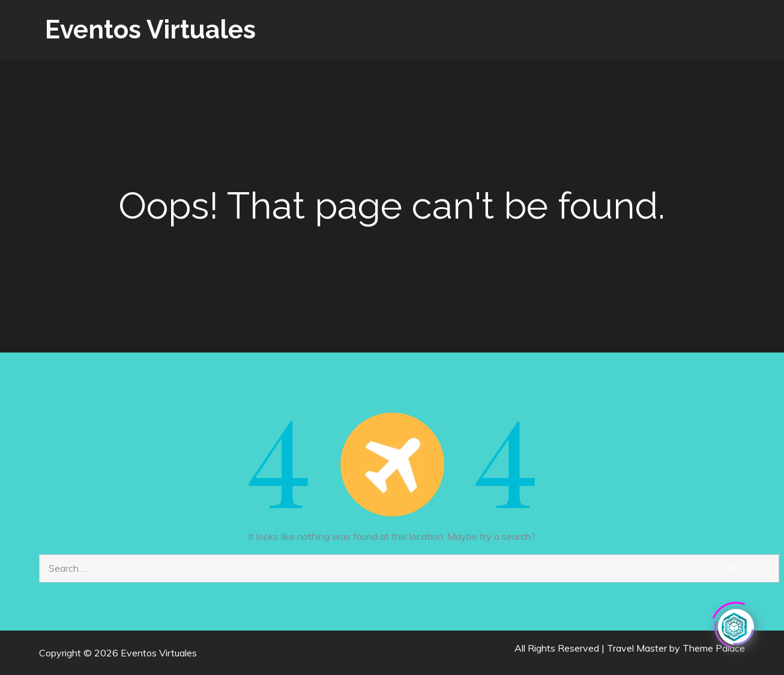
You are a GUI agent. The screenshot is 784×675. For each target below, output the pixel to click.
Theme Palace (714, 648)
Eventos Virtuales (150, 30)
